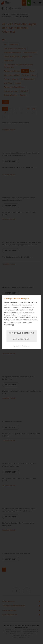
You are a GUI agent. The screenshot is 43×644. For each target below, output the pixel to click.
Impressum (16, 346)
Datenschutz (26, 346)
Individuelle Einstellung (22, 333)
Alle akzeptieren (22, 339)
